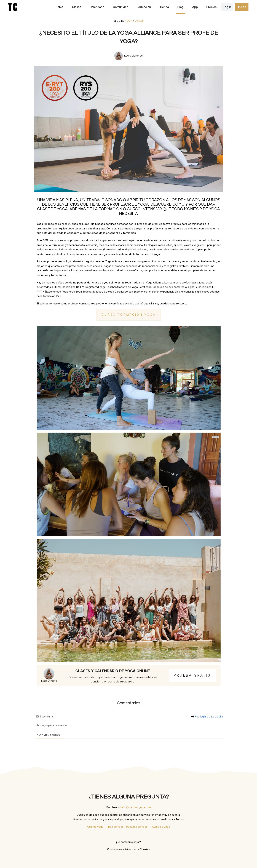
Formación (144, 7)
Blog (180, 7)
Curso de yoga (161, 827)
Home (59, 7)
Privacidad (131, 849)
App (195, 7)
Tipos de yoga (115, 827)
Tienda (164, 7)
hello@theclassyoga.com (136, 807)
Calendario (97, 7)
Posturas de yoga (137, 827)
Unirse (242, 7)
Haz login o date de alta (207, 716)
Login (227, 7)
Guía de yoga (95, 827)
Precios (211, 7)
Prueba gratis (192, 675)
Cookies (145, 849)
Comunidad (121, 7)
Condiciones (115, 849)
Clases (77, 7)
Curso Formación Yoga (129, 315)
